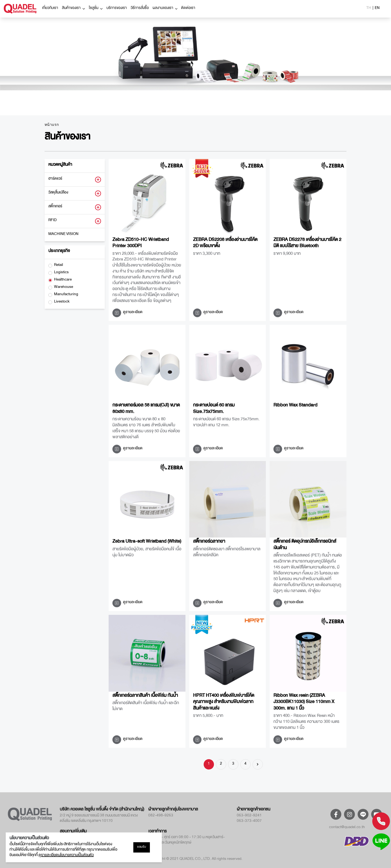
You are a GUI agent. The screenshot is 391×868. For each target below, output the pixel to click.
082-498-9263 (161, 816)
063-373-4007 (249, 822)
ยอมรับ (142, 847)
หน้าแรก (52, 125)
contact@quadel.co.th (347, 828)
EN (377, 9)
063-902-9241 (249, 816)
